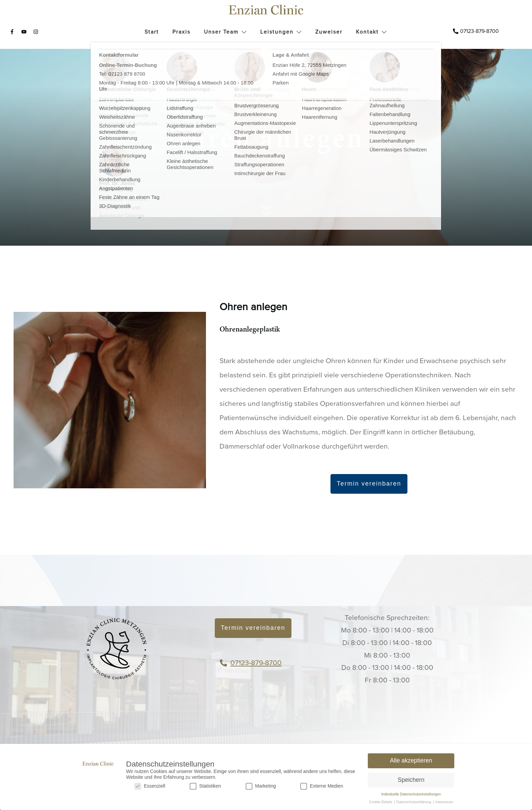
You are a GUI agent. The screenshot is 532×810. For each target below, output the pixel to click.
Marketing (261, 786)
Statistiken (205, 786)
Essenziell (150, 786)
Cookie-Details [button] (381, 802)
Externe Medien (322, 786)
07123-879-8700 (256, 663)
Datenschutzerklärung (414, 802)
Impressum (444, 802)
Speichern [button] (411, 780)
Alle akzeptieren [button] (411, 760)
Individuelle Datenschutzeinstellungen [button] (411, 794)
